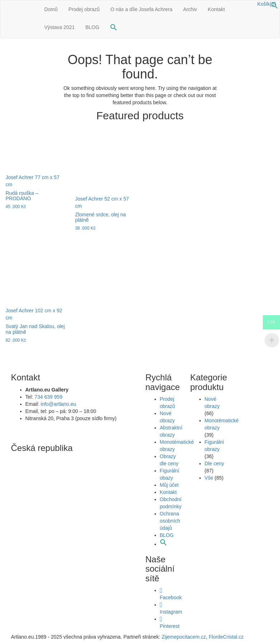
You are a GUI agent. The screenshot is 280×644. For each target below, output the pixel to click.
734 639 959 (48, 397)
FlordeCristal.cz (227, 637)
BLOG (92, 27)
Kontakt (216, 9)
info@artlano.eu (58, 404)
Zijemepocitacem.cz (183, 637)
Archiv (190, 9)
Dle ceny (214, 463)
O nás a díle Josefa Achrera (141, 9)
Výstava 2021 (59, 27)
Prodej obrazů (84, 9)
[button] (275, 7)
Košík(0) (267, 4)
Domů (51, 9)
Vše (209, 478)
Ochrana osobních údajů (170, 521)
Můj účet (169, 485)
